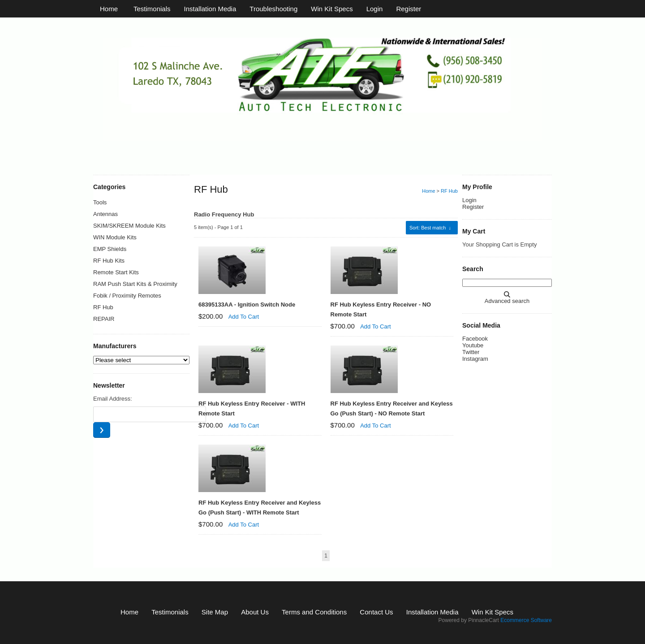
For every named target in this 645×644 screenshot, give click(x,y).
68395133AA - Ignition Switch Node (247, 305)
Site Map (215, 612)
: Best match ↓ (430, 228)
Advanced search (507, 301)
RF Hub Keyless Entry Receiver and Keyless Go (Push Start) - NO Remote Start (392, 408)
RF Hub (449, 191)
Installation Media (210, 9)
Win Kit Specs (332, 9)
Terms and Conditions (314, 612)
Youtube (473, 345)
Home (109, 9)
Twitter (471, 352)
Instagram (475, 359)
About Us (255, 612)
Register (408, 9)
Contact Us (376, 612)
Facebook (475, 339)
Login (375, 9)
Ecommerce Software (526, 620)
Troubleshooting (273, 9)
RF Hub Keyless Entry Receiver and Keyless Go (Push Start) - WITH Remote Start (260, 508)
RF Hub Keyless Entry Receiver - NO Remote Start (381, 309)
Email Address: (113, 399)
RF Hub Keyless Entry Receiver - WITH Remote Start (252, 408)
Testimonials (152, 9)
